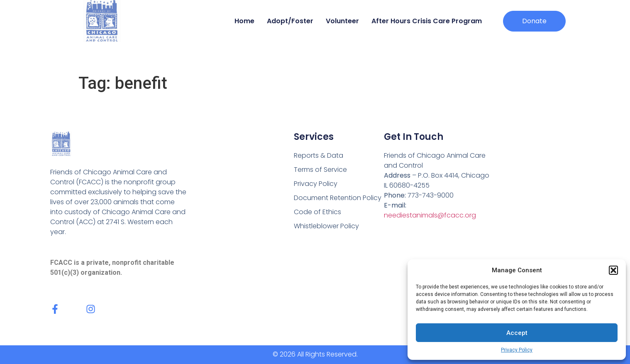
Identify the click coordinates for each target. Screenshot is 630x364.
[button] (613, 270)
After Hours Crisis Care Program (427, 21)
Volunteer (342, 21)
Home (244, 21)
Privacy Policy (517, 350)
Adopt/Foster (290, 21)
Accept (517, 333)
